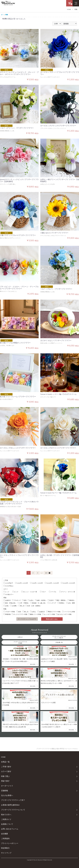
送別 (24, 600)
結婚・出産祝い (41, 600)
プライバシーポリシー (10, 843)
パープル (53, 592)
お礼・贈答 (71, 603)
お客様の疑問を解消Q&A (10, 805)
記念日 (51, 600)
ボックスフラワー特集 (19, 614)
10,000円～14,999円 (52, 583)
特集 (76, 9)
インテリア (52, 603)
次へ (48, 573)
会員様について (7, 824)
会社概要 (4, 834)
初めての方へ (6, 814)
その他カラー (8, 594)
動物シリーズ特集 (35, 614)
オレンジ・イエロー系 (29, 592)
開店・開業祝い (61, 600)
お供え (31, 600)
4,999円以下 (8, 583)
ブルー (43, 592)
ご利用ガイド (6, 819)
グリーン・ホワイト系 (67, 592)
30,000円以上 (8, 586)
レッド (6, 592)
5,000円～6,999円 (21, 583)
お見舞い (14, 606)
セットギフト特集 (48, 614)
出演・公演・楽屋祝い (33, 606)
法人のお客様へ (7, 795)
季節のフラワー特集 (53, 612)
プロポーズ (16, 600)
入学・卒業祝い (23, 603)
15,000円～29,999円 (68, 583)
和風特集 (7, 614)
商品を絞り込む (52, 619)
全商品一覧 (5, 762)
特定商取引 (5, 848)
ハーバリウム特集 (69, 612)
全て (2, 15)
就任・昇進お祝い (10, 603)
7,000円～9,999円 (36, 583)
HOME (69, 9)
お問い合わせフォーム (10, 829)
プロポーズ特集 (9, 612)
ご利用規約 (5, 838)
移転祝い (71, 600)
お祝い (6, 606)
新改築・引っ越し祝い (38, 603)
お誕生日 (7, 600)
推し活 (21, 606)
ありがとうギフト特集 (64, 614)
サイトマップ (6, 853)
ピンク (15, 592)
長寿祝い (61, 603)
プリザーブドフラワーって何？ (13, 800)
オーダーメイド (7, 786)
